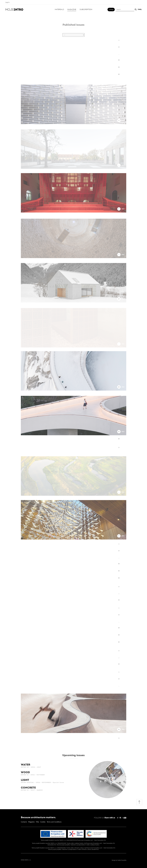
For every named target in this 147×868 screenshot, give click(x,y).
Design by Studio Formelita (119, 860)
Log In (8, 2)
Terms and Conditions (54, 822)
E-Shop (111, 10)
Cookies (43, 822)
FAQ (37, 822)
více (121, 62)
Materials (59, 10)
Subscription (86, 10)
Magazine (72, 10)
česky (140, 9)
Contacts (24, 822)
